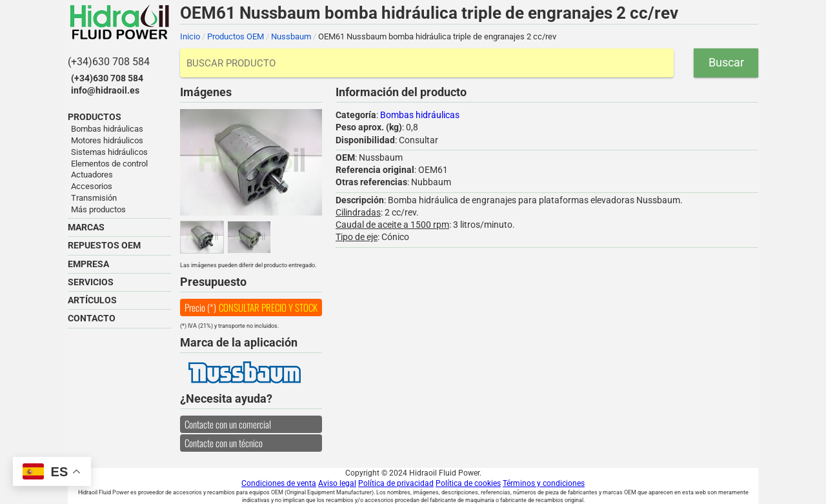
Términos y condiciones (544, 483)
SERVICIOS (91, 282)
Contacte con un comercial (228, 424)
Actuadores (92, 175)
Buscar (726, 62)
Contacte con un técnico (224, 443)
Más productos (98, 209)
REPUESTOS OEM (104, 245)
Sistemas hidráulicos (109, 152)
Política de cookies (468, 483)
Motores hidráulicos (107, 140)
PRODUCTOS (95, 117)
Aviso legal (337, 483)
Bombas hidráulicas (107, 129)
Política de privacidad (396, 483)
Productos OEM (236, 36)
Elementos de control (109, 164)
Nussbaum (291, 36)
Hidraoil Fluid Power (119, 22)
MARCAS (86, 227)
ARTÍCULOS (92, 300)
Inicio (190, 36)
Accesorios (92, 186)
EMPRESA (88, 264)
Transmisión (94, 198)
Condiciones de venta (279, 483)
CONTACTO (92, 318)
